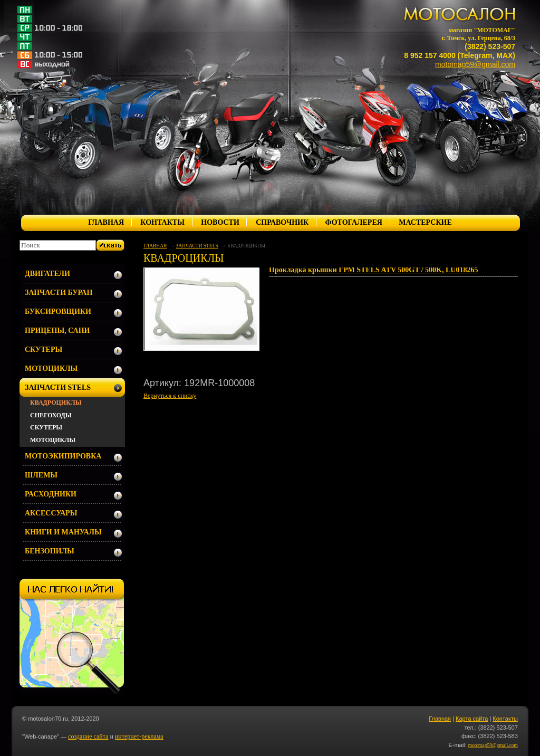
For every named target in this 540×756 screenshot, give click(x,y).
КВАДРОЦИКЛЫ (56, 403)
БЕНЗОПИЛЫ (50, 551)
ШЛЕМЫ (41, 475)
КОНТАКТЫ (162, 222)
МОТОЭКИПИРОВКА (63, 456)
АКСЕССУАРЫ (51, 513)
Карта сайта (472, 719)
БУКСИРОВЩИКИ (58, 312)
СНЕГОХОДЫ (51, 415)
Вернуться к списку (170, 396)
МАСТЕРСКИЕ (425, 222)
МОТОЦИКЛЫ (51, 369)
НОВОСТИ (220, 222)
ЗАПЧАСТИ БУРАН (59, 293)
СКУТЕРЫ (44, 350)
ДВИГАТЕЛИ (47, 274)
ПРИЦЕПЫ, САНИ (57, 331)
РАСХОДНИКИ (51, 494)
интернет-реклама (139, 736)
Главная (440, 719)
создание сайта (88, 736)
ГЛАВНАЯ (106, 222)
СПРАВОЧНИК (282, 222)
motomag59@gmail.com (475, 64)
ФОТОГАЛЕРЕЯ (353, 222)
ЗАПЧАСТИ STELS (197, 246)
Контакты (505, 719)
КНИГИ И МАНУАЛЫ (63, 532)
